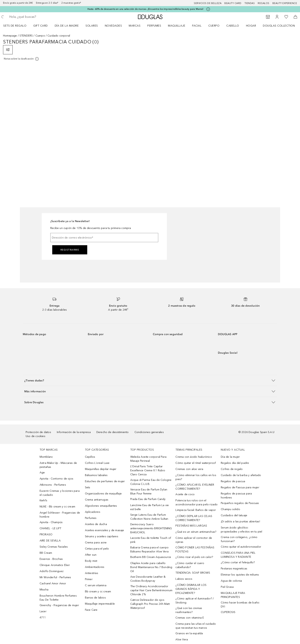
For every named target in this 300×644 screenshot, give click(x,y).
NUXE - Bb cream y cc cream (57, 507)
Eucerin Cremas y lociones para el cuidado (60, 493)
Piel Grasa (227, 587)
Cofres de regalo (232, 469)
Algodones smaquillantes (101, 506)
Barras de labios (95, 598)
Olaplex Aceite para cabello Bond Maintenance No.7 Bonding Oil (151, 567)
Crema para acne (96, 543)
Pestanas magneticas (234, 569)
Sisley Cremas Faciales (54, 547)
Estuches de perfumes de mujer (105, 481)
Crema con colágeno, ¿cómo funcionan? (239, 539)
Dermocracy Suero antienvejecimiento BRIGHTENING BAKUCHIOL (151, 528)
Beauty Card (233, 3)
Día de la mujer (230, 457)
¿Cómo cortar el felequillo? (238, 562)
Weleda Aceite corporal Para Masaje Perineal (148, 459)
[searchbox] (37, 17)
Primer (89, 579)
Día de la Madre (67, 26)
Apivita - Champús (51, 522)
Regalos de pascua (233, 481)
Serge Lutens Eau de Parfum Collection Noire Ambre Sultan (149, 517)
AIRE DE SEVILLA (50, 541)
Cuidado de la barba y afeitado (241, 475)
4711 (43, 618)
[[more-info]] (22, 59)
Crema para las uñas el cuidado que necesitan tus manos (196, 626)
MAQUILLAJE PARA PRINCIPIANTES (233, 595)
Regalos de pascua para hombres (236, 496)
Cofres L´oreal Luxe (97, 463)
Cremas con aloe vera (189, 469)
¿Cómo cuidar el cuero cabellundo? (190, 565)
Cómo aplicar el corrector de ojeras (194, 540)
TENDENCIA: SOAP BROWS (193, 573)
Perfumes (154, 26)
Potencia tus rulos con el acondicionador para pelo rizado (196, 502)
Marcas (135, 26)
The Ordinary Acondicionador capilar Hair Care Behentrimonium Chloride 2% (151, 590)
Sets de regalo (15, 26)
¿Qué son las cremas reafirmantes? (189, 610)
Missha (44, 590)
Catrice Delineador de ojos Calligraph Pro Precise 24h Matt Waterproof (150, 604)
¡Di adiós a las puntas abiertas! (240, 521)
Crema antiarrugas (97, 500)
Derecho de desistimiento (113, 432)
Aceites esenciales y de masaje (105, 530)
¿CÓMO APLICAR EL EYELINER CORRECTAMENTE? (195, 487)
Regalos (264, 3)
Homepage (10, 36)
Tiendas (250, 3)
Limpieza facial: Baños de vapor (196, 510)
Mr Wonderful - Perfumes (55, 577)
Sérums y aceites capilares (102, 536)
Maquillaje (177, 26)
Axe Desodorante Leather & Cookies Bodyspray (148, 579)
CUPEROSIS (228, 612)
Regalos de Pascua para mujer (240, 487)
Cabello (233, 26)
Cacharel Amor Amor (53, 583)
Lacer (43, 611)
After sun (91, 555)
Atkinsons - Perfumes (53, 485)
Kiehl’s (43, 500)
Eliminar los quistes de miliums (240, 575)
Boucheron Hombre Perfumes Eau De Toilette (58, 598)
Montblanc (46, 457)
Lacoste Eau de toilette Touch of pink (151, 540)
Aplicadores (93, 512)
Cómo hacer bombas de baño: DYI (240, 605)
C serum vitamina (96, 585)
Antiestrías (92, 573)
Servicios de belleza (208, 3)
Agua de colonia (231, 581)
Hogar (251, 26)
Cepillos (90, 457)
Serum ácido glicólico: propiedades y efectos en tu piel (241, 530)
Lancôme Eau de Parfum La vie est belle (150, 507)
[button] (150, 380)
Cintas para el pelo (97, 549)
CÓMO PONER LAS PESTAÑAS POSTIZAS (195, 550)
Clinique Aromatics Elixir (55, 565)
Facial (197, 26)
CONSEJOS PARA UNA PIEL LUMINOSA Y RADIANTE (238, 555)
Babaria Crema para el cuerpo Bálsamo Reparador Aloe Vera (150, 550)
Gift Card (41, 26)
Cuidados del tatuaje (234, 515)
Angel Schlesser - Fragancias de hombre (60, 515)
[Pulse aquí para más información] (208, 9)
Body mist (91, 561)
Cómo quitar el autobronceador (241, 547)
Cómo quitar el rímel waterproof (196, 463)
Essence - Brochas (51, 559)
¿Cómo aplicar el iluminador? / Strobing (195, 601)
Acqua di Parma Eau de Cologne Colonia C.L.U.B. (151, 482)
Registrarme (70, 250)
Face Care (91, 610)
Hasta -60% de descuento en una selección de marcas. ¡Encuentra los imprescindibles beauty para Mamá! (146, 9)
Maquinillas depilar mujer (101, 469)
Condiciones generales (149, 432)
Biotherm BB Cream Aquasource (151, 557)
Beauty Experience (285, 3)
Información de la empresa (74, 432)
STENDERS (26, 36)
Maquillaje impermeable (100, 604)
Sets (88, 487)
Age (42, 473)
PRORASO (46, 534)
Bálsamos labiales (96, 475)
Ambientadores (95, 567)
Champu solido (230, 509)
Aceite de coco (185, 494)
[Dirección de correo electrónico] (104, 238)
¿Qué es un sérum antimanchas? (196, 532)
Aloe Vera (182, 640)
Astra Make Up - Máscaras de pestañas (58, 465)
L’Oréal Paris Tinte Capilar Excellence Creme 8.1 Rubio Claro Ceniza (148, 470)
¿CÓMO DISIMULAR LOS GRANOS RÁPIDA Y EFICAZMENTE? (191, 589)
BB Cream (46, 553)
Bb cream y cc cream (98, 591)
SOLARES (92, 26)
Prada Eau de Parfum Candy (148, 499)
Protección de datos (38, 432)
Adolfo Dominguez (52, 571)
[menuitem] (17, 26)
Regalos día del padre (235, 463)
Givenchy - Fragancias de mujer (59, 605)
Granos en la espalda (189, 633)
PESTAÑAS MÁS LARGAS (191, 526)
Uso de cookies (35, 436)
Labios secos (184, 579)
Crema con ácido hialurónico (194, 457)
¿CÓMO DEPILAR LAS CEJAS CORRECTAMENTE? (194, 518)
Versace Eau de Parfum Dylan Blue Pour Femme (149, 492)
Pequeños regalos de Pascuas (240, 503)
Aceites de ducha (96, 524)
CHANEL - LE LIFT (50, 528)
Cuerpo (214, 26)
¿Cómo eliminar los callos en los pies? (196, 477)
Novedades (113, 26)
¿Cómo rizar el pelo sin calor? (194, 557)
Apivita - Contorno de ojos (56, 479)
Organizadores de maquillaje (103, 494)
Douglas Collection (279, 26)
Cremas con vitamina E (190, 618)
